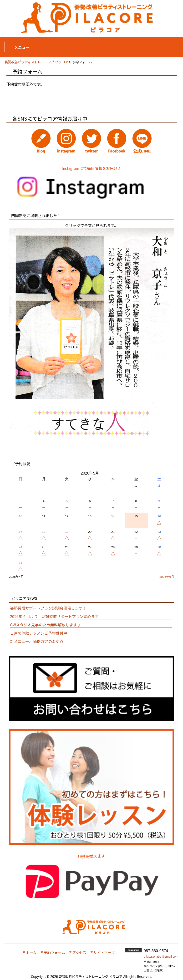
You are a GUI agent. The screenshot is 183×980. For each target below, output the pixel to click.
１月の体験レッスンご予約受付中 (39, 633)
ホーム (31, 952)
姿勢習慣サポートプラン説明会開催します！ (48, 608)
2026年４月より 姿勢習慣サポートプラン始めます (54, 616)
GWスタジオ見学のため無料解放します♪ (45, 625)
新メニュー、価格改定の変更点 (37, 641)
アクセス (79, 952)
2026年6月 (167, 577)
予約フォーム (54, 952)
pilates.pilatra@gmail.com (161, 956)
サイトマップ (104, 952)
